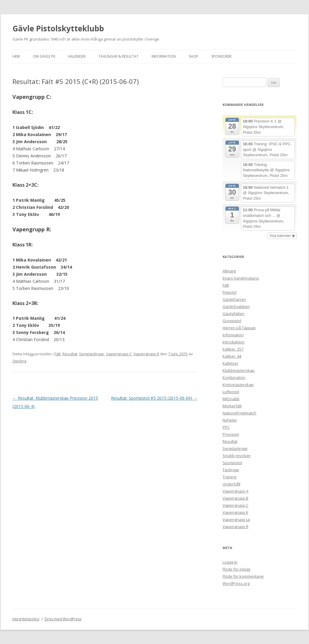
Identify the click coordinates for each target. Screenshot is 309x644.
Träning (229, 477)
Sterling (19, 361)
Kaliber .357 (233, 349)
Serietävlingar (92, 354)
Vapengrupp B (235, 498)
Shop (194, 56)
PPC (226, 427)
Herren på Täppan (239, 328)
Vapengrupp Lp (236, 519)
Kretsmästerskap (238, 385)
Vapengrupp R (146, 354)
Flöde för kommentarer (243, 576)
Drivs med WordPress (63, 619)
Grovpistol (232, 321)
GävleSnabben (236, 306)
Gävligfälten (234, 314)
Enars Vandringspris (241, 278)
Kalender (77, 56)
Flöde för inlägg (236, 569)
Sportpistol (232, 463)
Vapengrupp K (235, 512)
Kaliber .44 (232, 356)
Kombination (234, 377)
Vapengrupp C (119, 354)
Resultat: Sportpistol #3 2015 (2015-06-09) (154, 398)
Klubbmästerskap (239, 370)
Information (164, 56)
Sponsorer (221, 56)
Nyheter (230, 420)
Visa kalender (282, 236)
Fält (58, 354)
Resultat (70, 354)
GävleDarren (234, 299)
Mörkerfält (232, 406)
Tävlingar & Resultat (119, 56)
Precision (231, 434)
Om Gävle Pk (44, 56)
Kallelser (230, 363)
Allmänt (229, 271)
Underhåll (231, 484)
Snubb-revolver (237, 456)
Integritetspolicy (26, 619)
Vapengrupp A (235, 491)
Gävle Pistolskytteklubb (58, 28)
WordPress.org (236, 583)
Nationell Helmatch (239, 413)
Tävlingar (231, 470)
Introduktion (234, 342)
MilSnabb (231, 399)
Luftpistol (231, 392)
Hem (16, 56)
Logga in (230, 562)
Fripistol (230, 292)
